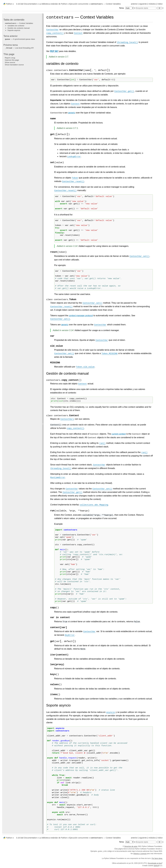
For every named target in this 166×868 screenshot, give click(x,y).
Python (9, 4)
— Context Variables (106, 4)
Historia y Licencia (140, 854)
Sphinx (156, 866)
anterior (134, 4)
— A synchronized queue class (20, 39)
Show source (10, 62)
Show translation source (14, 65)
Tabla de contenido (14, 20)
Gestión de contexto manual (19, 28)
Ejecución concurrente (79, 4)
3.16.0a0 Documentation (27, 4)
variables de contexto (16, 26)
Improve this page (12, 60)
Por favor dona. (157, 858)
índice (160, 4)
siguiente (143, 4)
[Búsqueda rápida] (146, 8)
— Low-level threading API (19, 48)
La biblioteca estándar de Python (53, 4)
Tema (127, 8)
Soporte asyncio (14, 30)
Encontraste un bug (155, 863)
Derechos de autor (131, 846)
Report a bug (10, 58)
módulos (152, 4)
